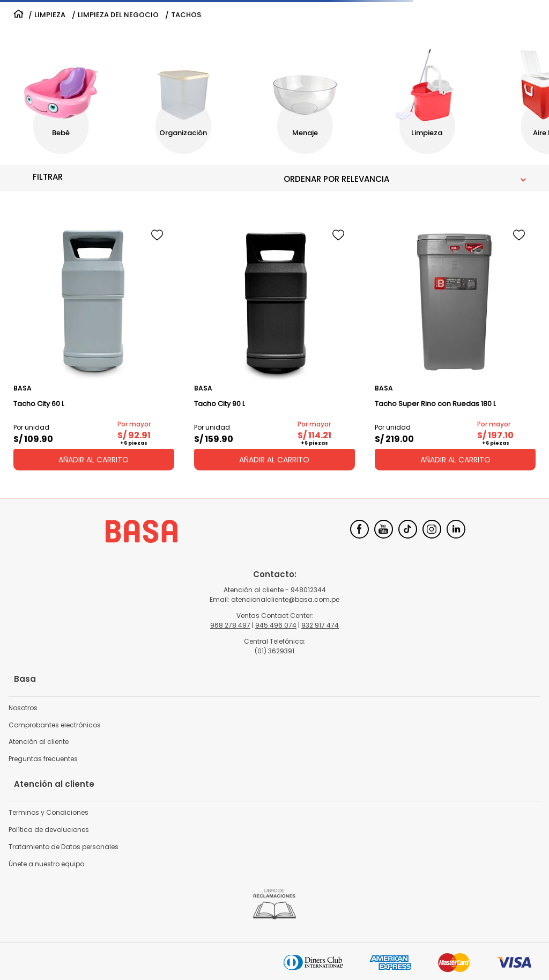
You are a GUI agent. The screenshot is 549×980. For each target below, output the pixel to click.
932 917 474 (320, 625)
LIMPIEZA (50, 15)
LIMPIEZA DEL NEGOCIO (118, 15)
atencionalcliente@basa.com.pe (285, 599)
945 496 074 (276, 625)
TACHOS (186, 15)
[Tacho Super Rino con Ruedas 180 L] (455, 345)
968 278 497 (230, 625)
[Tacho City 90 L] (274, 345)
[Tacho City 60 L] (94, 345)
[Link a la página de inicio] (18, 15)
